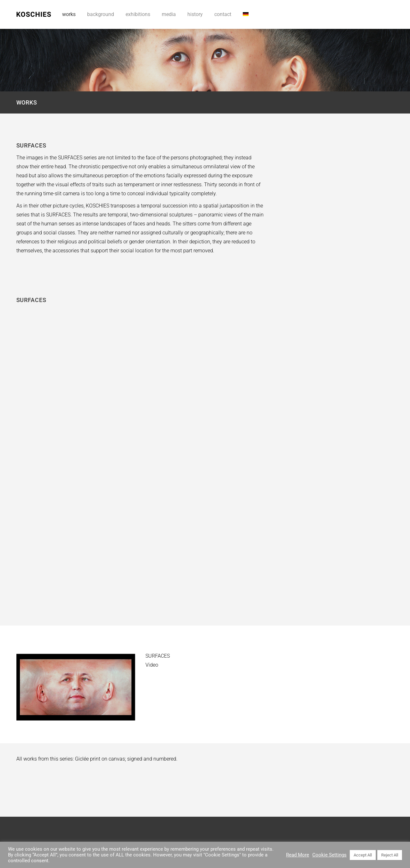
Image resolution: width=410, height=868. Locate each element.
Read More (298, 855)
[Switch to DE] (246, 14)
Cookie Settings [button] (329, 855)
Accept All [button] (363, 855)
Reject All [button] (390, 855)
